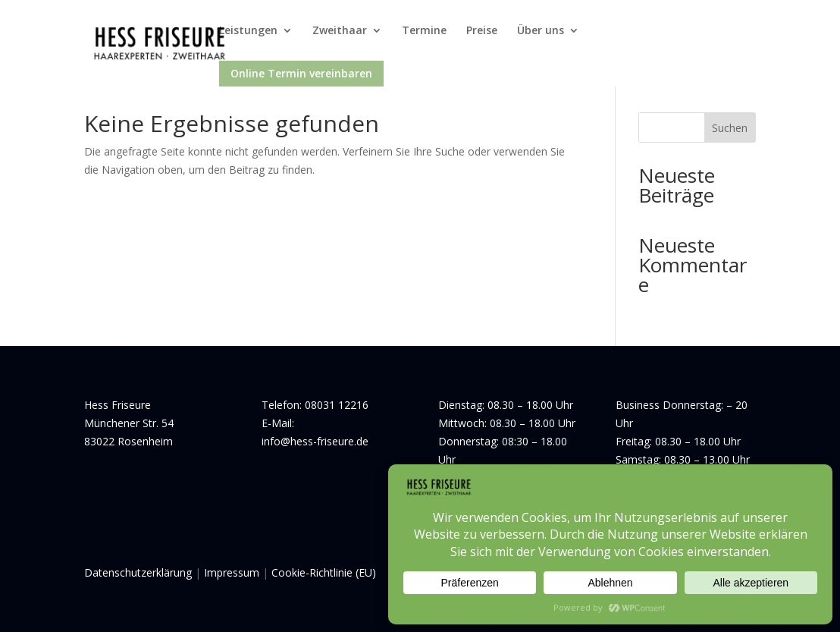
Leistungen (248, 31)
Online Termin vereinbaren (301, 73)
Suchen (730, 128)
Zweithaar (340, 31)
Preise (482, 31)
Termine (424, 31)
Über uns (541, 31)
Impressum (232, 572)
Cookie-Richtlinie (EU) (324, 572)
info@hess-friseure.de (315, 441)
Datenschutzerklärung (138, 572)
